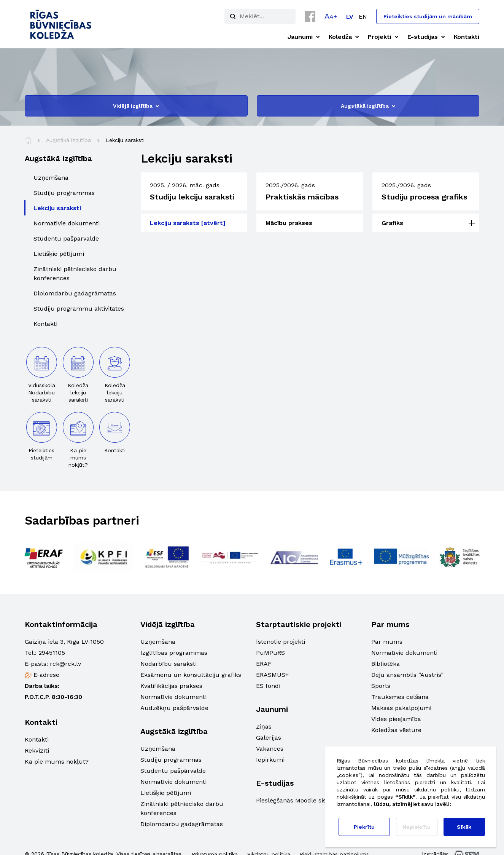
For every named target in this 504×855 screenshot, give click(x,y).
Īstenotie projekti (281, 642)
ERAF (264, 664)
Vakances (270, 749)
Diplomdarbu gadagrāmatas (182, 824)
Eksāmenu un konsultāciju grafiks (191, 675)
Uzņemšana (158, 642)
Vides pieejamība (396, 719)
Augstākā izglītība (368, 106)
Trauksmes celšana (400, 697)
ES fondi (268, 686)
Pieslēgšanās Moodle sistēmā (299, 800)
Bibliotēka (386, 664)
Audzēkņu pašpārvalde (174, 708)
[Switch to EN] (363, 17)
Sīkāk (464, 827)
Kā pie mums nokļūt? (57, 762)
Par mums (387, 642)
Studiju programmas (171, 760)
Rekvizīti (37, 751)
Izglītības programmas (174, 653)
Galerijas (269, 738)
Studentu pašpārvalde (173, 771)
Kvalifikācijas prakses (171, 686)
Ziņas (264, 727)
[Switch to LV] (350, 17)
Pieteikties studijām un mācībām (428, 16)
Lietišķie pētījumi (166, 793)
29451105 (52, 653)
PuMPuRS (270, 653)
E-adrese (46, 675)
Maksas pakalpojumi (401, 708)
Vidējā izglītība (136, 106)
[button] (331, 16)
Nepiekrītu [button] (417, 827)
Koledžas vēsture (396, 730)
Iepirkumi (270, 760)
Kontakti (37, 739)
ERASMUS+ (272, 675)
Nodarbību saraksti (169, 664)
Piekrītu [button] (364, 827)
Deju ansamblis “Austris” (407, 675)
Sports (381, 686)
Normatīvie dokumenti (173, 697)
